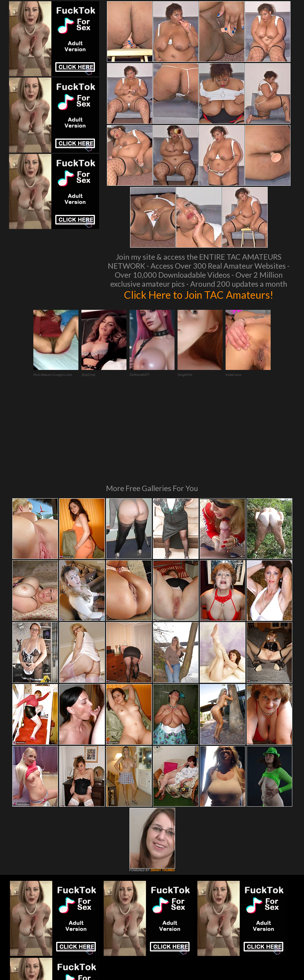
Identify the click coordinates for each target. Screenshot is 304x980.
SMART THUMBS (163, 788)
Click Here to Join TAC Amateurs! (199, 295)
